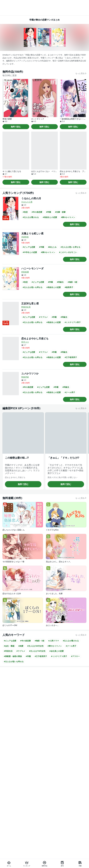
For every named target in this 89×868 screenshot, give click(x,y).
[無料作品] (44, 864)
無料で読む (16, 127)
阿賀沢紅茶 (26, 307)
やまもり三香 (27, 202)
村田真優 (25, 272)
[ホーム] (9, 864)
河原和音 (25, 237)
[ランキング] (27, 864)
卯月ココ (25, 342)
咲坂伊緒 (25, 377)
